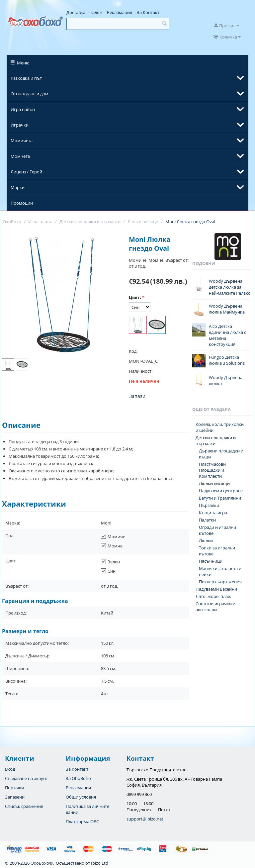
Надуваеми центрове (221, 491)
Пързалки (209, 505)
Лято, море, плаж (213, 596)
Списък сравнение (24, 806)
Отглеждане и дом (30, 94)
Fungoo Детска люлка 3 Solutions (227, 360)
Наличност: (141, 371)
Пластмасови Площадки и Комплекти (212, 470)
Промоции (22, 203)
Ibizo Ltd (100, 863)
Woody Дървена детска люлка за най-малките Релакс (229, 287)
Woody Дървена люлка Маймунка (227, 309)
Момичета (22, 141)
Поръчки (14, 788)
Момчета (20, 156)
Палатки (207, 520)
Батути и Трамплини (220, 498)
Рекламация (120, 12)
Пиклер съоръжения (220, 582)
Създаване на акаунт (26, 778)
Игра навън (23, 109)
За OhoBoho (78, 778)
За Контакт (148, 12)
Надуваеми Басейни (216, 589)
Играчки (20, 125)
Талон (96, 12)
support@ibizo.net (145, 819)
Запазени (15, 797)
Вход (10, 769)
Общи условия (81, 797)
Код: (133, 351)
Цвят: (135, 297)
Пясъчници (211, 561)
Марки (18, 187)
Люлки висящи (214, 483)
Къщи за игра (213, 513)
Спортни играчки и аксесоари (215, 607)
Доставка (76, 12)
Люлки (206, 540)
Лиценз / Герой (26, 172)
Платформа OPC (82, 821)
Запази (137, 396)
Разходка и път (26, 78)
